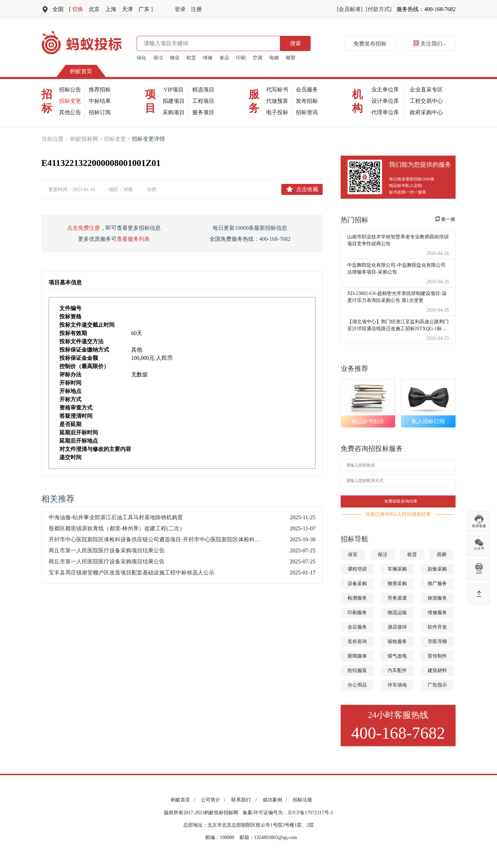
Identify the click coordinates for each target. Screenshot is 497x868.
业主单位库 (385, 90)
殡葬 (442, 555)
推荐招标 (100, 90)
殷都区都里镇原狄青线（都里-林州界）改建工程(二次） (117, 528)
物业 (175, 58)
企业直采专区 (426, 90)
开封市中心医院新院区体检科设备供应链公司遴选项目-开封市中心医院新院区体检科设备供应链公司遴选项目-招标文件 (162, 539)
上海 (111, 9)
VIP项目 (174, 90)
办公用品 (357, 685)
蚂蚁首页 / (184, 800)
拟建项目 (174, 101)
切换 (76, 9)
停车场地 (397, 685)
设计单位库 (385, 101)
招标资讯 (307, 112)
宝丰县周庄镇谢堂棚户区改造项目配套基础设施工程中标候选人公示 (131, 573)
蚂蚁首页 (81, 71)
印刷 (241, 58)
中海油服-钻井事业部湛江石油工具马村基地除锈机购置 (116, 517)
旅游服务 (437, 598)
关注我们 (430, 44)
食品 (224, 58)
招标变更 (70, 101)
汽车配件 (397, 670)
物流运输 (397, 613)
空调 (257, 58)
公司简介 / (214, 800)
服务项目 (203, 112)
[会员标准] (350, 9)
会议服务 (357, 627)
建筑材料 (437, 670)
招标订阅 (100, 112)
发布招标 (307, 101)
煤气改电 (397, 656)
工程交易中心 (426, 101)
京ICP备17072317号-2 (310, 813)
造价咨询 (357, 642)
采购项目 (174, 112)
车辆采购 (397, 569)
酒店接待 (397, 627)
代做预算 (277, 101)
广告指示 (437, 685)
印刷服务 (357, 613)
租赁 (191, 58)
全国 (58, 9)
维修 (208, 58)
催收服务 (397, 642)
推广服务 (437, 584)
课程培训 (357, 569)
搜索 (295, 43)
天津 (127, 9)
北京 (94, 9)
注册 (196, 9)
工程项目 (203, 101)
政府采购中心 (426, 112)
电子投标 (277, 112)
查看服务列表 (133, 239)
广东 (145, 9)
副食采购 (437, 569)
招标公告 (70, 90)
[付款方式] (379, 9)
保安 (353, 555)
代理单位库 (385, 112)
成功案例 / (276, 800)
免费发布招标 (370, 44)
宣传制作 (437, 656)
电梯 (274, 58)
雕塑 (291, 58)
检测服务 (357, 598)
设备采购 (357, 584)
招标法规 (302, 800)
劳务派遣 (397, 598)
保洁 (158, 58)
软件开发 (437, 627)
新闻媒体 (357, 656)
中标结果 (100, 101)
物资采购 (397, 584)
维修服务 (437, 613)
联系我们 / (245, 800)
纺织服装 (357, 670)
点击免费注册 (84, 228)
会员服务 (307, 90)
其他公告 (70, 112)
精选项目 (203, 90)
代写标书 (277, 90)
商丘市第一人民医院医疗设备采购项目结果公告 (107, 550)
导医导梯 (437, 642)
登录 (180, 9)
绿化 (142, 58)
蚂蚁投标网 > (87, 139)
